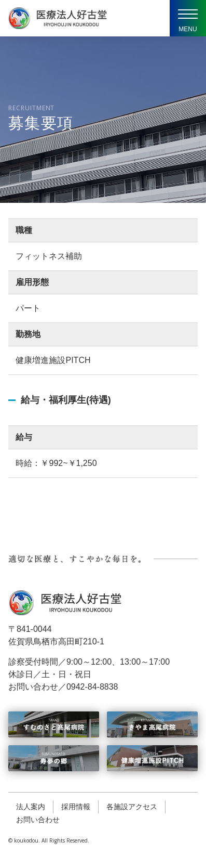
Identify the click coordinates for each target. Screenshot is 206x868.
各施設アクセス (132, 807)
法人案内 (31, 807)
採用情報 (76, 807)
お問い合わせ (38, 820)
